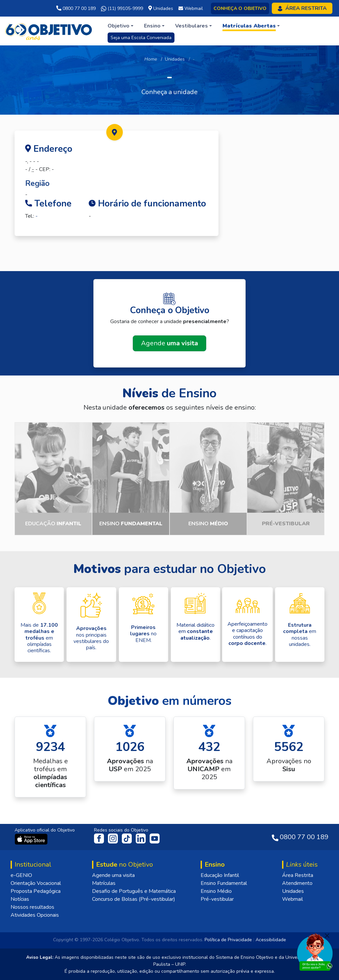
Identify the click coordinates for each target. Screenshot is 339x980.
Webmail (292, 899)
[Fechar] (327, 936)
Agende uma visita (113, 875)
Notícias (20, 899)
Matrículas (104, 883)
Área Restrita (298, 875)
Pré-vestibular (217, 899)
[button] (121, 26)
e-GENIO (21, 875)
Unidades (175, 59)
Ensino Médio (216, 891)
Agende (169, 343)
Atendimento (297, 883)
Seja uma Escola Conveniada (141, 38)
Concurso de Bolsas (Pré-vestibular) (134, 899)
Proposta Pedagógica (36, 891)
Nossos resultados (32, 907)
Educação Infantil (220, 875)
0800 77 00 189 (76, 8)
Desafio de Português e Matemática (134, 891)
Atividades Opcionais (35, 915)
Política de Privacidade (228, 940)
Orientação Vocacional (36, 883)
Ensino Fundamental (224, 883)
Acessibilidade (271, 940)
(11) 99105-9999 (122, 9)
